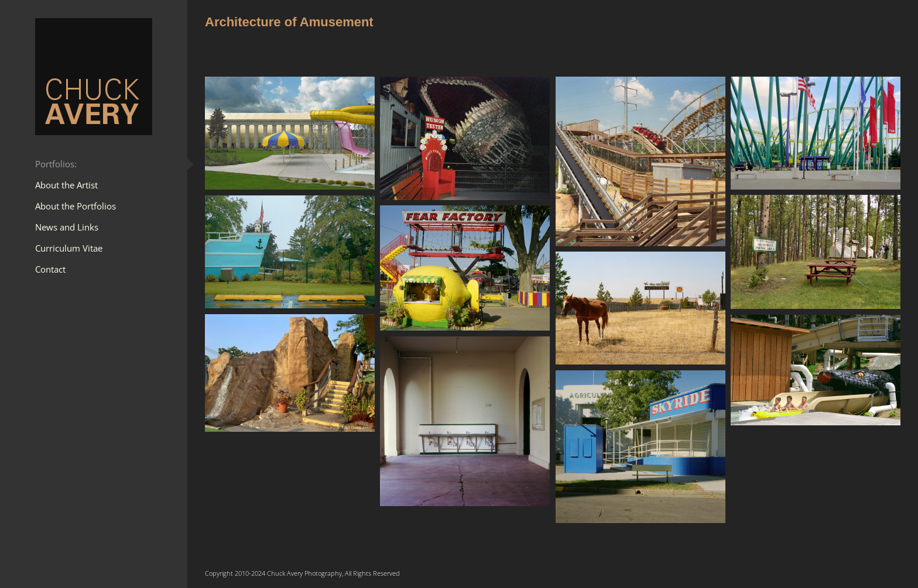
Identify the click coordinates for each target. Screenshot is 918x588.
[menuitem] (94, 164)
